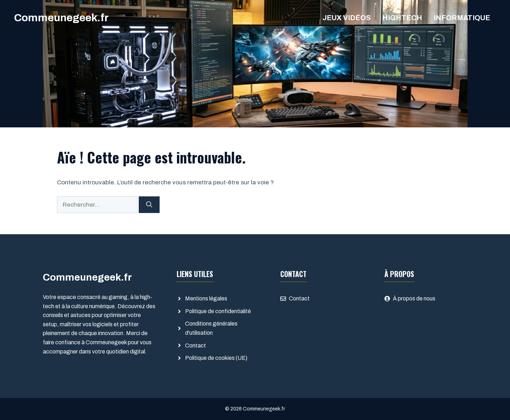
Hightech (402, 18)
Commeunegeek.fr (61, 18)
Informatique (462, 18)
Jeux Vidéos (347, 18)
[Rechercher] (149, 205)
